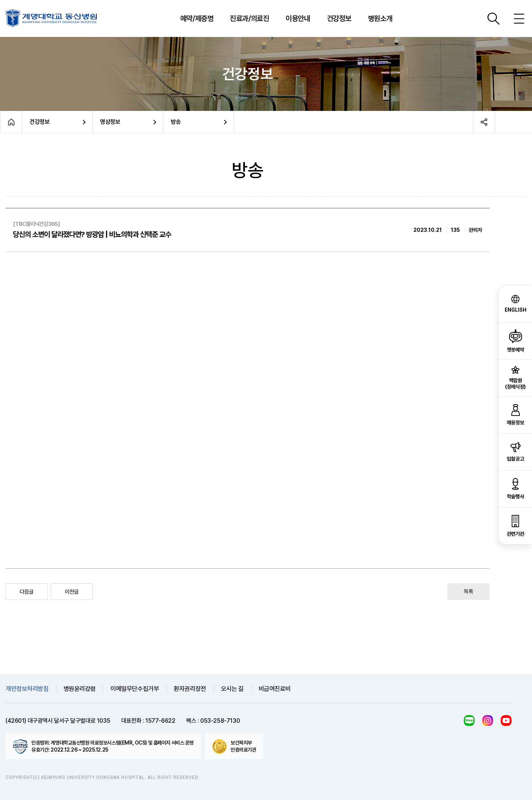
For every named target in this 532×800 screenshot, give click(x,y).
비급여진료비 (275, 689)
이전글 (72, 592)
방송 (176, 122)
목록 (468, 591)
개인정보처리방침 (27, 689)
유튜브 (506, 721)
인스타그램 (488, 721)
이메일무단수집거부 (135, 689)
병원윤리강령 (80, 689)
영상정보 (110, 122)
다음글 (27, 592)
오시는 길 (232, 689)
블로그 (469, 721)
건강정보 (40, 122)
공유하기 (484, 122)
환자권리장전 (190, 689)
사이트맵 (519, 18)
